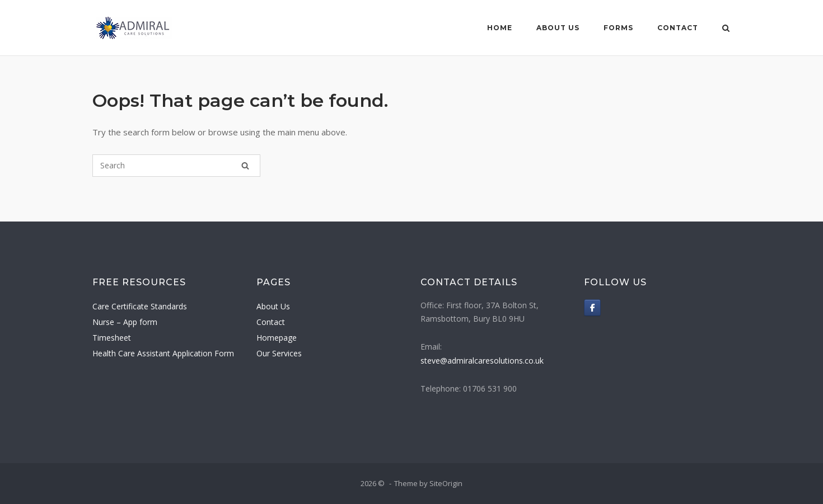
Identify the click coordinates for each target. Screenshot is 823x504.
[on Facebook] (592, 308)
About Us (558, 28)
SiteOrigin (446, 483)
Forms (618, 28)
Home (500, 28)
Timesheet (112, 338)
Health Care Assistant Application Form (163, 353)
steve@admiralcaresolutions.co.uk (482, 361)
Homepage (277, 338)
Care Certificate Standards (140, 306)
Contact (678, 28)
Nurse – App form (125, 322)
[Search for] (176, 166)
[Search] (245, 166)
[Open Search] (726, 29)
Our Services (279, 353)
